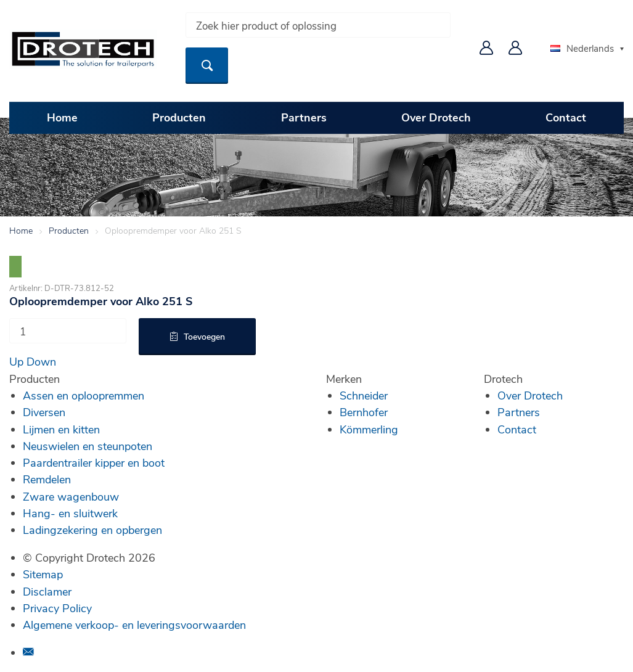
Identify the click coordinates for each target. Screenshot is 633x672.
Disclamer (47, 591)
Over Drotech (436, 117)
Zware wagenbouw (71, 496)
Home (62, 117)
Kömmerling (369, 429)
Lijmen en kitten (61, 429)
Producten (179, 117)
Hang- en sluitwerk (70, 513)
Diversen (44, 412)
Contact (566, 117)
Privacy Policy (57, 608)
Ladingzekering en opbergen (92, 530)
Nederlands (582, 48)
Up (16, 361)
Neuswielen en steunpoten (88, 446)
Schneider (364, 395)
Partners (304, 117)
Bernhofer (364, 412)
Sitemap (43, 574)
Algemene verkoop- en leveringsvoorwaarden (134, 625)
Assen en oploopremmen (84, 395)
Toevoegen (204, 336)
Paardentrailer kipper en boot (94, 462)
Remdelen (47, 479)
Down (41, 361)
